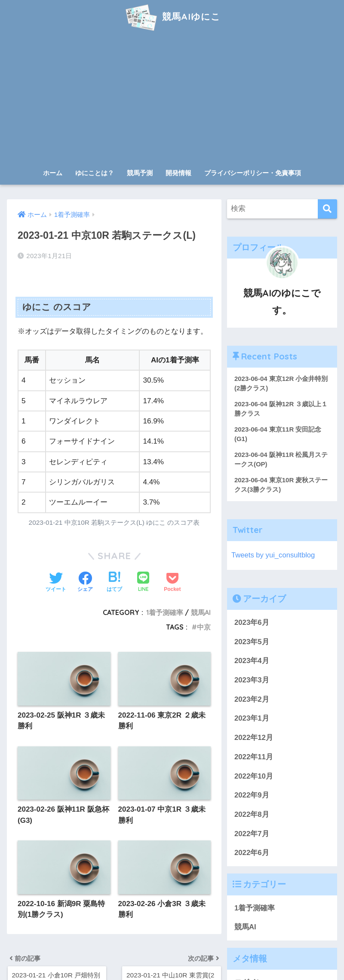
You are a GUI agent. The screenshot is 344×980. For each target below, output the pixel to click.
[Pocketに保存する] (172, 583)
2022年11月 (254, 757)
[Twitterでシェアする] (56, 583)
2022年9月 (252, 796)
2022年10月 (254, 777)
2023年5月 (252, 642)
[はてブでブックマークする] (114, 583)
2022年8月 (252, 815)
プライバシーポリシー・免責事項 (253, 173)
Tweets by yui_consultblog (273, 555)
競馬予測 (140, 173)
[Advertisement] (172, 100)
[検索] (327, 209)
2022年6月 (252, 854)
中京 (204, 627)
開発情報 (178, 173)
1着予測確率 (165, 612)
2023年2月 (252, 700)
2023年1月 (252, 719)
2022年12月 (254, 738)
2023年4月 (252, 662)
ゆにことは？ (95, 173)
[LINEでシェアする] (143, 583)
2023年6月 (252, 623)
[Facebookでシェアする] (85, 583)
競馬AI (201, 612)
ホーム (53, 173)
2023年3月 (252, 680)
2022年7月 (252, 834)
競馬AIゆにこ (172, 17)
